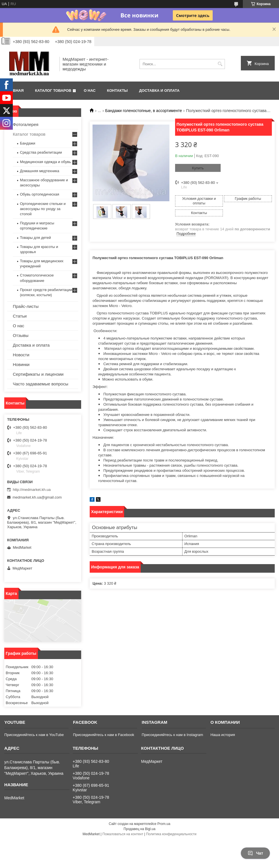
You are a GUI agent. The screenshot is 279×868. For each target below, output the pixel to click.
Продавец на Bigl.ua (139, 829)
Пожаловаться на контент (123, 834)
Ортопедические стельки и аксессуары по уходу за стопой (43, 209)
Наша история (223, 735)
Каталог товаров (53, 91)
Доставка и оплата (159, 91)
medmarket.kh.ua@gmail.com (37, 497)
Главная (15, 91)
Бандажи (28, 143)
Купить (198, 168)
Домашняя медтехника (40, 171)
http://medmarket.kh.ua (32, 490)
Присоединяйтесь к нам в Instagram (172, 735)
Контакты (117, 91)
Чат (255, 853)
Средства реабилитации (41, 152)
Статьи (20, 316)
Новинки (21, 364)
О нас (90, 91)
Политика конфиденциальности (171, 834)
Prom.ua (164, 824)
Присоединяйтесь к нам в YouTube (34, 735)
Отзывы (21, 335)
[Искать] (220, 64)
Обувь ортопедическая (40, 194)
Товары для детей (35, 238)
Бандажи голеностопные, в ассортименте (144, 111)
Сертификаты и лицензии (38, 374)
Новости (21, 355)
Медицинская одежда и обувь (45, 162)
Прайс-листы (26, 306)
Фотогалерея (26, 124)
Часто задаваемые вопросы (41, 384)
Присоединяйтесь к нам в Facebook (103, 735)
